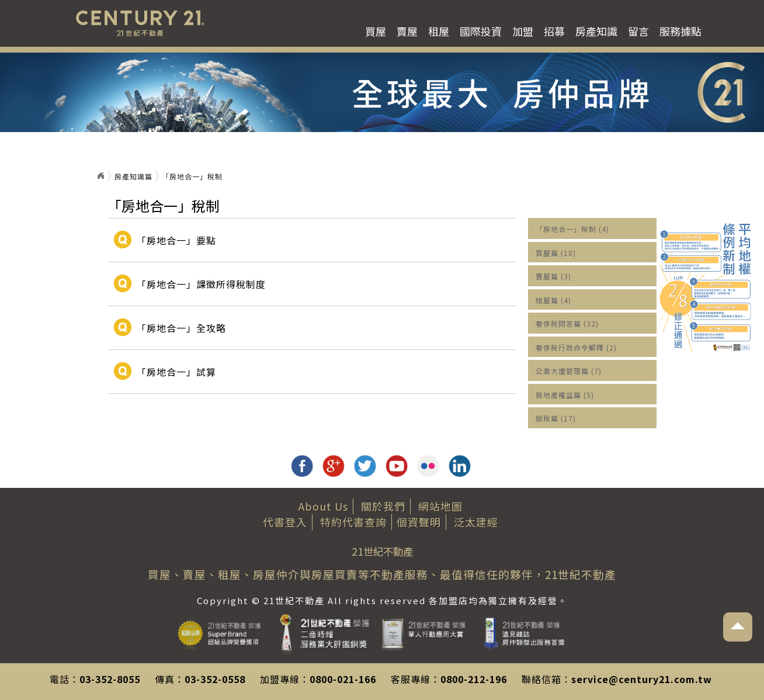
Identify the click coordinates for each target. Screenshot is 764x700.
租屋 (439, 31)
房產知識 (596, 31)
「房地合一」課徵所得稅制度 (201, 284)
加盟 (523, 31)
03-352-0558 (215, 679)
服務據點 (680, 31)
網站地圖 (440, 506)
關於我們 (383, 506)
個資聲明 (419, 522)
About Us (323, 506)
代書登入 (285, 522)
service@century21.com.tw (642, 679)
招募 (554, 31)
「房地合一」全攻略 (181, 328)
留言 (638, 31)
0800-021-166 (343, 679)
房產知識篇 (133, 176)
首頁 (100, 176)
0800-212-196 (474, 679)
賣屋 (407, 31)
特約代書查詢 (353, 522)
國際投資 (481, 31)
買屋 (376, 31)
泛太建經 (476, 522)
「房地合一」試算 (176, 372)
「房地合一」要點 (176, 240)
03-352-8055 (110, 679)
